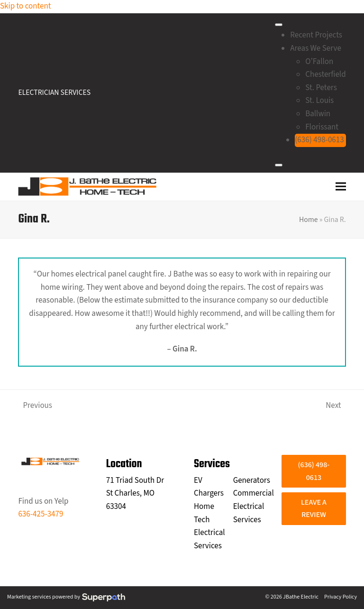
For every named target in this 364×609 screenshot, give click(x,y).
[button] (341, 187)
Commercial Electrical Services (254, 506)
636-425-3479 (41, 514)
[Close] (279, 165)
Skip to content (26, 6)
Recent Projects (316, 35)
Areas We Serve (316, 48)
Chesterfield (325, 74)
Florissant (322, 127)
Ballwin (318, 114)
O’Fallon (319, 62)
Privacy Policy (341, 597)
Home (309, 220)
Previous (35, 406)
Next (334, 406)
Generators (252, 480)
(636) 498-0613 (319, 140)
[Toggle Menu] (279, 25)
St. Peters (321, 88)
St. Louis (319, 101)
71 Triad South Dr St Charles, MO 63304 (135, 494)
